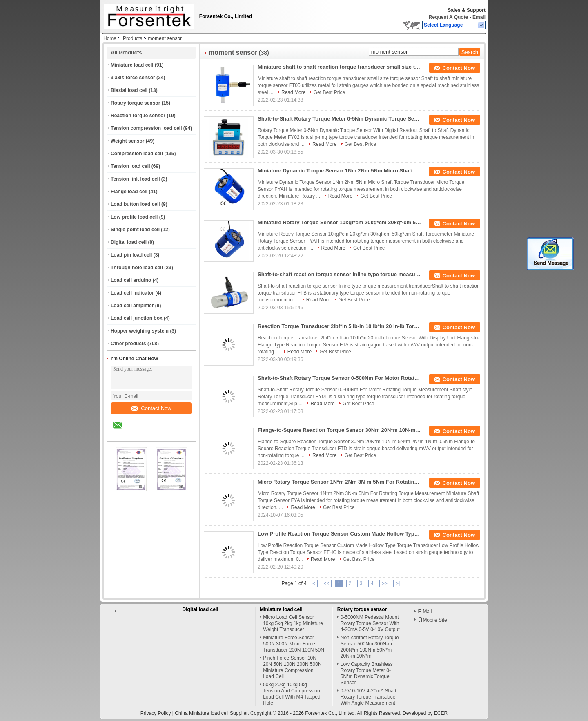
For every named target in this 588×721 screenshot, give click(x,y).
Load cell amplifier (132, 306)
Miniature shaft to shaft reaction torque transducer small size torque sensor (339, 67)
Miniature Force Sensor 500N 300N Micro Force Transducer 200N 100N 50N (294, 644)
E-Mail (425, 612)
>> (385, 583)
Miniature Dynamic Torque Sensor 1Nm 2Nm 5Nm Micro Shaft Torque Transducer (339, 171)
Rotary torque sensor (135, 103)
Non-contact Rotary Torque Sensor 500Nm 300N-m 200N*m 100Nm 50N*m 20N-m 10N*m (370, 647)
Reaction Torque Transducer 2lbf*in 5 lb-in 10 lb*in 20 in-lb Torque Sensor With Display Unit (339, 326)
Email (479, 17)
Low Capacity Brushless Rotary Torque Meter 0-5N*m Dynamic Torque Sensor (367, 673)
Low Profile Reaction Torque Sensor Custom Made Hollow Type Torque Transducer (339, 534)
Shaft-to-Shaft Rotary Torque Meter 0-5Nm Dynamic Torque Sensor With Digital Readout (339, 119)
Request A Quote (448, 17)
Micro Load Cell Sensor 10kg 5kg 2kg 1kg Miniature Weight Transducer (293, 623)
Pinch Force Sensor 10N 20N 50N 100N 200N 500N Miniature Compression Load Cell (292, 667)
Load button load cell (135, 204)
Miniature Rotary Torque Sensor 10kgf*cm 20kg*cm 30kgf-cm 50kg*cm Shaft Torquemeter (339, 222)
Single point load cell (135, 230)
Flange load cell (129, 192)
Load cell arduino (131, 280)
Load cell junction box (137, 318)
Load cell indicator (132, 293)
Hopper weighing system (140, 331)
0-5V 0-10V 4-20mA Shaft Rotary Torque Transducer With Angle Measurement (369, 697)
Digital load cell (129, 242)
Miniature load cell (132, 65)
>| (398, 583)
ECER (441, 713)
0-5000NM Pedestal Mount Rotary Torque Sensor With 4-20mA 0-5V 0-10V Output (370, 623)
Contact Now (151, 408)
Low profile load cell (134, 217)
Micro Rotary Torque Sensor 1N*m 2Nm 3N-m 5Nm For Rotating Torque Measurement (339, 482)
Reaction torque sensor (138, 116)
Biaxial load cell (129, 90)
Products (133, 38)
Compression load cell (137, 154)
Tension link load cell (135, 179)
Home (110, 38)
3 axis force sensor (133, 78)
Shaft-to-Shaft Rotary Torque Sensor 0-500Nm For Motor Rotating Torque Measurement (339, 378)
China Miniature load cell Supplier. (213, 713)
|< (313, 583)
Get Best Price (329, 92)
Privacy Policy (156, 713)
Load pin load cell (131, 255)
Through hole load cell (137, 268)
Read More (293, 92)
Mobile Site (432, 620)
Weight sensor (127, 141)
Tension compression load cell (146, 128)
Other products (128, 344)
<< (326, 583)
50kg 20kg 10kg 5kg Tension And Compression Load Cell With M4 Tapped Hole (292, 694)
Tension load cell (130, 166)
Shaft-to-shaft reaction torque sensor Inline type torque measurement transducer (339, 274)
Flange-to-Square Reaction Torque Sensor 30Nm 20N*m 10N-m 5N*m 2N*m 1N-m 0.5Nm (339, 430)
